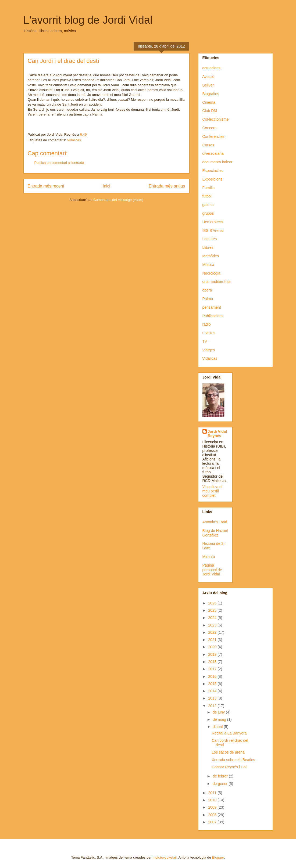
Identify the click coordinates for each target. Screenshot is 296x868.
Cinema (209, 102)
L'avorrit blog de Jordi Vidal (88, 20)
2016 (213, 676)
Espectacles (213, 171)
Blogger (218, 857)
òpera (207, 290)
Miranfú (209, 557)
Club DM (210, 111)
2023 (213, 625)
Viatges (209, 350)
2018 (213, 662)
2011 (213, 793)
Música (208, 265)
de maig (220, 719)
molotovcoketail (165, 857)
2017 (213, 669)
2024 (213, 618)
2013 (213, 698)
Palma (208, 299)
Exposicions (213, 179)
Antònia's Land (215, 522)
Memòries (211, 256)
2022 (213, 632)
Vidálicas (74, 140)
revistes (209, 333)
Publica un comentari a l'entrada (59, 163)
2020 (213, 647)
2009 (213, 807)
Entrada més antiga (167, 186)
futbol (207, 196)
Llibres (208, 247)
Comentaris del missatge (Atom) (118, 200)
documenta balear (217, 162)
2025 (213, 610)
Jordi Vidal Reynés (217, 434)
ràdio (207, 324)
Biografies (211, 94)
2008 (213, 815)
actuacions (211, 68)
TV (205, 341)
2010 (213, 800)
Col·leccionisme (216, 119)
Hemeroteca (213, 222)
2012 (213, 706)
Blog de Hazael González (215, 533)
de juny (219, 712)
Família (209, 188)
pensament (212, 307)
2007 (213, 822)
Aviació (208, 77)
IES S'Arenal (213, 230)
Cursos (208, 145)
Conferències (214, 136)
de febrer (221, 776)
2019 (213, 654)
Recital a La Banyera (229, 733)
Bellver (208, 85)
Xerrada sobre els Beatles (233, 760)
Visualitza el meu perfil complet (212, 491)
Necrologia (211, 273)
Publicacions (213, 316)
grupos (208, 213)
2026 (213, 603)
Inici (106, 186)
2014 (213, 691)
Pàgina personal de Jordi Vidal (212, 570)
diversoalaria (213, 153)
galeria (208, 205)
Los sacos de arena (228, 752)
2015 (213, 684)
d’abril (218, 727)
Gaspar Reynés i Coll (229, 767)
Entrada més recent (46, 186)
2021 (213, 640)
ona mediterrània (217, 282)
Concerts (210, 128)
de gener (221, 784)
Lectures (210, 239)
